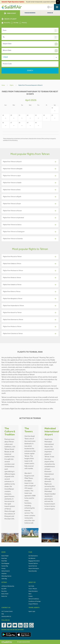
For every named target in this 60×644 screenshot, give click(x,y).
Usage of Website (33, 604)
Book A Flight (5, 556)
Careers (31, 596)
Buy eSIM (4, 589)
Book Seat (4, 559)
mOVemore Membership (8, 586)
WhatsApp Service (6, 576)
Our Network (32, 559)
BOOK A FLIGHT (10, 13)
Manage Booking (30, 13)
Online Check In (6, 571)
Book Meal (4, 561)
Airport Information (34, 569)
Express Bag (5, 566)
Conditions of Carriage (35, 602)
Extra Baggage (5, 564)
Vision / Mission (33, 589)
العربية (50, 7)
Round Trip (6, 23)
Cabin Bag (4, 579)
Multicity (23, 23)
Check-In (50, 13)
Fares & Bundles (33, 571)
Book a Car (4, 596)
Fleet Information (33, 591)
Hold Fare (4, 574)
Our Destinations (33, 556)
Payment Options (33, 564)
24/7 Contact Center (7, 612)
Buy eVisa (4, 591)
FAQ (3, 614)
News (30, 594)
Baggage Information (34, 561)
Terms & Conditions (34, 599)
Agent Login (32, 612)
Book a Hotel (5, 594)
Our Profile (31, 586)
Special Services (33, 566)
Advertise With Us (6, 617)
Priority (3, 569)
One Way (15, 23)
